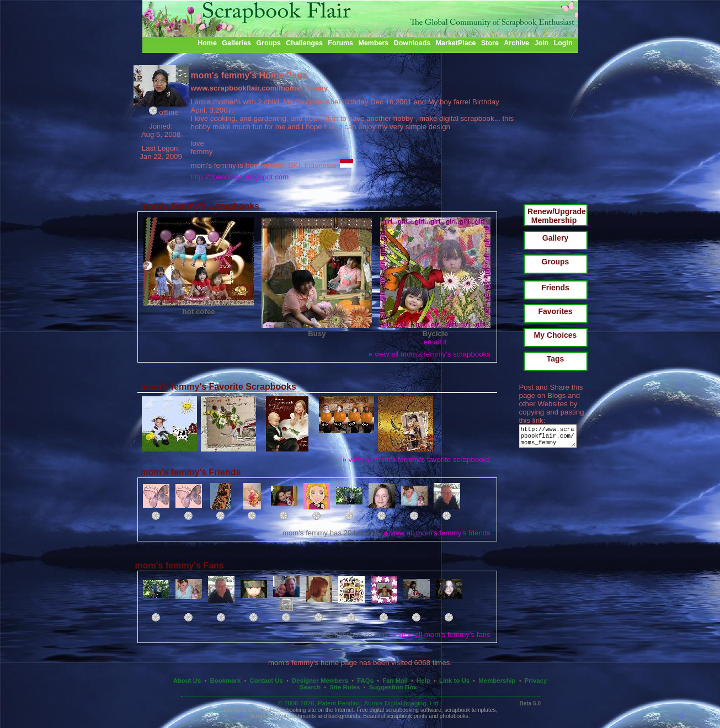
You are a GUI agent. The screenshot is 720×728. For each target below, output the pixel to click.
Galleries (236, 43)
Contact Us (266, 681)
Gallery (555, 238)
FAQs (365, 681)
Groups (268, 43)
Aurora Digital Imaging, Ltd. (402, 703)
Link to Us (454, 681)
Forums (340, 43)
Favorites (555, 311)
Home (207, 43)
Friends (555, 288)
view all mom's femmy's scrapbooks (430, 354)
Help (423, 681)
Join (542, 43)
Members (374, 43)
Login (563, 43)
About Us (187, 681)
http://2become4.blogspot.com (240, 177)
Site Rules (345, 687)
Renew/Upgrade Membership (557, 216)
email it (435, 342)
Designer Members (320, 681)
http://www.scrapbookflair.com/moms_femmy (550, 439)
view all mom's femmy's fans (441, 634)
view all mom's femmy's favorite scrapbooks (417, 459)
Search (310, 687)
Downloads (412, 43)
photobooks (454, 716)
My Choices (556, 335)
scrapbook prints (407, 716)
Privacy (536, 681)
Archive (516, 43)
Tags (556, 359)
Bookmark (226, 681)
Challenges (304, 43)
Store (490, 43)
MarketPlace (456, 43)
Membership (497, 681)
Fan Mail (395, 681)
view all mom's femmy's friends (437, 533)
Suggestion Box (393, 687)
